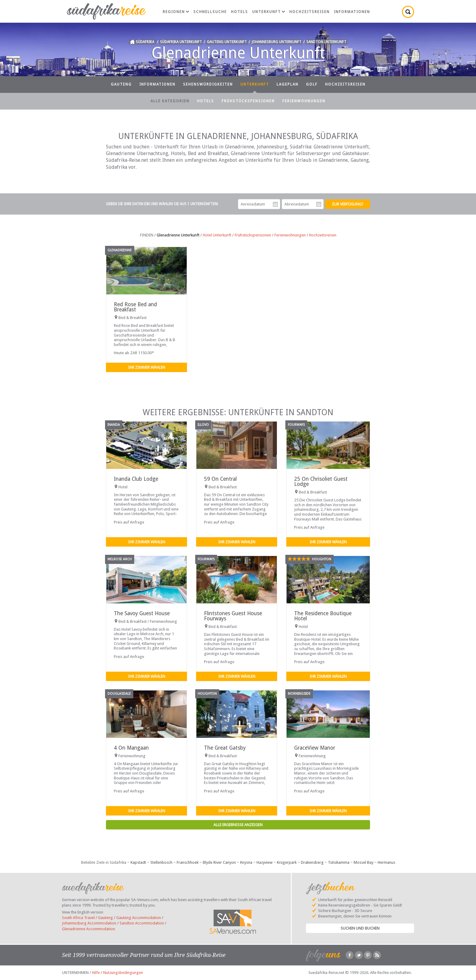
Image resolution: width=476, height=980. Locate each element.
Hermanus (386, 862)
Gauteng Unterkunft (227, 42)
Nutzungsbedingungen (123, 973)
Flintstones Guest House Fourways (233, 616)
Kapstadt (138, 862)
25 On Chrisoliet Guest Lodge (321, 482)
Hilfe (96, 973)
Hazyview (265, 862)
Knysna (246, 862)
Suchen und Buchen (360, 928)
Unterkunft (269, 12)
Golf (312, 84)
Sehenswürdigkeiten (208, 84)
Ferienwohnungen (304, 101)
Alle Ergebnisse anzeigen (238, 825)
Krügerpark (287, 862)
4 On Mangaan (131, 748)
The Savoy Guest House (142, 613)
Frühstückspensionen (248, 101)
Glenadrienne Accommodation (88, 929)
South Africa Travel (78, 918)
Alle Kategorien (170, 101)
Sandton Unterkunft (326, 42)
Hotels (240, 12)
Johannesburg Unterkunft (277, 42)
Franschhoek (188, 862)
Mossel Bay (364, 862)
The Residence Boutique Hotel (323, 616)
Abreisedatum (319, 204)
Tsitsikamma (339, 862)
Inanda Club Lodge (136, 479)
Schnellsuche (210, 12)
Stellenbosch (161, 862)
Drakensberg (312, 862)
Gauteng (121, 84)
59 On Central (220, 479)
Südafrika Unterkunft (181, 42)
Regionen (176, 12)
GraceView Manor (315, 748)
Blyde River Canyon (219, 862)
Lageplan (287, 84)
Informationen (352, 12)
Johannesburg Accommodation (89, 923)
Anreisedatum (275, 204)
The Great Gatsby (225, 748)
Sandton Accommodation (142, 923)
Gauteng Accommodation (139, 918)
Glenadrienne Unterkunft (178, 235)
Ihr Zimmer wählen (147, 367)
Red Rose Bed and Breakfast (135, 307)
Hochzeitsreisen (309, 12)
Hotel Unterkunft (217, 235)
